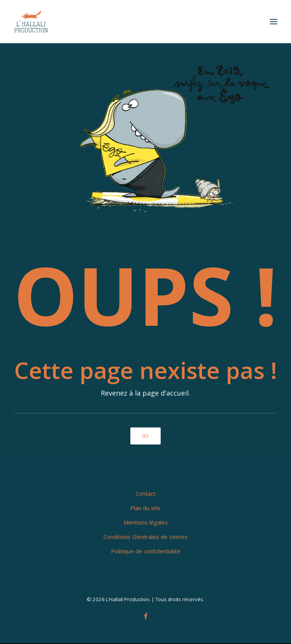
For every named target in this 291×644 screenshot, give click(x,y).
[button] (274, 22)
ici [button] (146, 436)
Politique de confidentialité (146, 551)
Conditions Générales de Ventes (145, 537)
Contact (146, 493)
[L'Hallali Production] (31, 22)
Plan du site (145, 508)
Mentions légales (146, 522)
